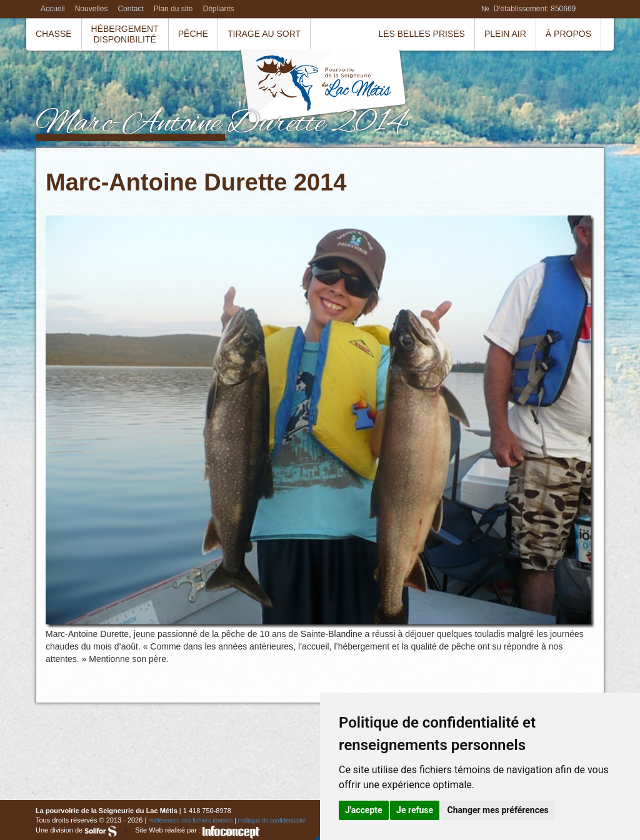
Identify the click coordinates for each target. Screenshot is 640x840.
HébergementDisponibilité (125, 34)
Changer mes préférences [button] (498, 810)
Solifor (101, 831)
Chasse (54, 34)
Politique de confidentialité (272, 821)
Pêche (193, 34)
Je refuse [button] (415, 810)
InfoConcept (231, 832)
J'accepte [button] (364, 810)
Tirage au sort (264, 34)
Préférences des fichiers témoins (191, 821)
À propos (568, 34)
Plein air (505, 34)
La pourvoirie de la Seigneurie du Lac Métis (323, 87)
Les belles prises (422, 34)
